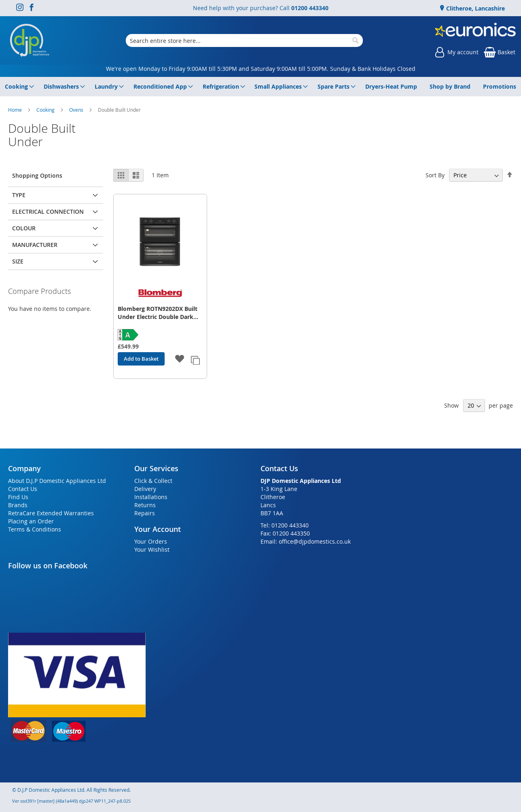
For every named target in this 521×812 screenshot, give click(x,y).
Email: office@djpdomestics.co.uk (306, 541)
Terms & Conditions (35, 529)
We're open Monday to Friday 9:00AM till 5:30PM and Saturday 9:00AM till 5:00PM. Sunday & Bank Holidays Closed (261, 69)
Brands (18, 505)
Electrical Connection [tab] (48, 212)
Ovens (77, 110)
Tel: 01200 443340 (285, 525)
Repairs (145, 513)
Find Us (18, 497)
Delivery (145, 489)
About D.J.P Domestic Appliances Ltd (57, 481)
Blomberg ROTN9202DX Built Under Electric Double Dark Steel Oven (158, 313)
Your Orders (151, 541)
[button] (180, 359)
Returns (145, 505)
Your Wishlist (152, 549)
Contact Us (23, 489)
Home (16, 110)
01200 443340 (310, 8)
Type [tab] (19, 195)
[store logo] (30, 40)
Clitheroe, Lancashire (475, 8)
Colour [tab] (24, 228)
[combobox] (244, 40)
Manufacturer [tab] (35, 245)
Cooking (46, 110)
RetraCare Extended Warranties (51, 513)
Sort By (435, 175)
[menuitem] (18, 87)
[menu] (260, 87)
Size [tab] (18, 261)
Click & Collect (153, 481)
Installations (151, 497)
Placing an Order (31, 521)
